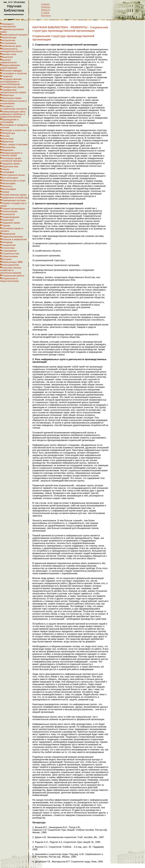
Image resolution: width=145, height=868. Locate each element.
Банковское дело (12, 46)
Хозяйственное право (14, 195)
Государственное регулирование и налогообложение (11, 82)
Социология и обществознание (9, 280)
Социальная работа (13, 276)
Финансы (7, 186)
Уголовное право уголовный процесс (11, 160)
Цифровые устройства (15, 198)
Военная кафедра (12, 71)
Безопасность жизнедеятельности (11, 50)
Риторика (7, 242)
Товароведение (11, 217)
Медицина (8, 150)
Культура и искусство (14, 130)
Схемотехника (10, 256)
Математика (9, 147)
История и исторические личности (13, 108)
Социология (9, 245)
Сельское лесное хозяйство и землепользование (11, 270)
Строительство (11, 254)
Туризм (6, 226)
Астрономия (9, 43)
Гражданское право (13, 87)
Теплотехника (10, 211)
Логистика (8, 139)
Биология (7, 57)
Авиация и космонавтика (8, 25)
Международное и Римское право (11, 154)
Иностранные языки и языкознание (13, 102)
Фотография (9, 189)
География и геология (14, 73)
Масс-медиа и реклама (15, 144)
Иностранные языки (13, 175)
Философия (9, 183)
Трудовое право (11, 164)
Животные (8, 95)
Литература (8, 133)
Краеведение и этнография (9, 121)
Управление (9, 234)
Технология (8, 214)
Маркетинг (8, 142)
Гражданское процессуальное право (13, 91)
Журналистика (10, 166)
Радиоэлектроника (12, 237)
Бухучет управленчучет (8, 61)
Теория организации (13, 209)
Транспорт (8, 220)
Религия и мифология (14, 239)
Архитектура (9, 38)
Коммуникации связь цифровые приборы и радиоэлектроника (13, 114)
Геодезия (7, 76)
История (7, 259)
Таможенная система (14, 200)
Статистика (8, 248)
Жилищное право (12, 98)
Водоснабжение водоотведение (10, 67)
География (8, 172)
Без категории (10, 178)
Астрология (9, 40)
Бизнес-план (9, 54)
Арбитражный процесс (15, 35)
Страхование (9, 251)
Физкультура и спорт (14, 181)
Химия (6, 169)
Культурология (10, 265)
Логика (6, 136)
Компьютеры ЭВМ (12, 262)
